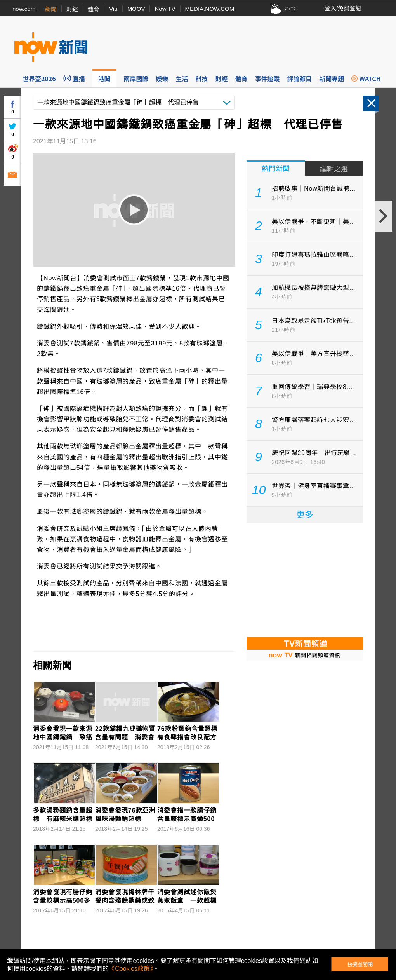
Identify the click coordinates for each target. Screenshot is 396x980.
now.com (24, 9)
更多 (305, 515)
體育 (94, 9)
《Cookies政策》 (131, 969)
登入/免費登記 (343, 8)
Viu (113, 9)
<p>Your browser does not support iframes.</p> (305, 579)
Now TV (165, 9)
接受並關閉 (360, 965)
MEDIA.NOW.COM (210, 9)
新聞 (51, 9)
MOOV (136, 9)
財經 (72, 9)
